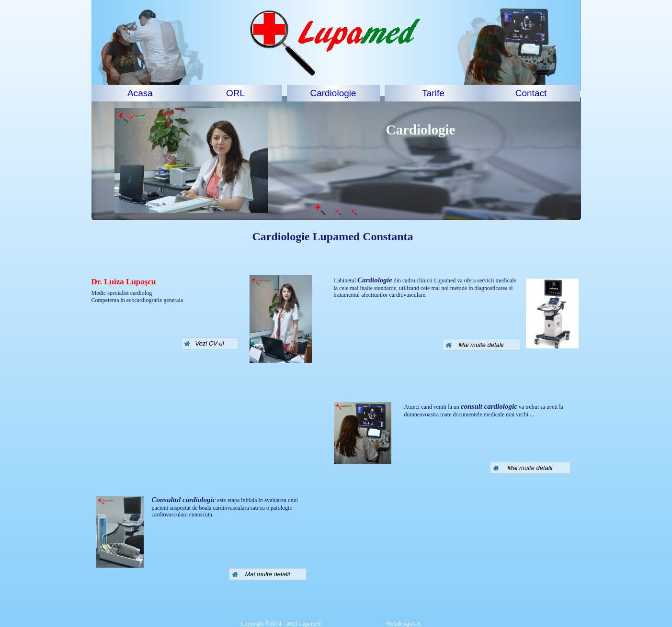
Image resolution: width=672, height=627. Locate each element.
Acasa (140, 93)
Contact (531, 93)
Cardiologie (333, 93)
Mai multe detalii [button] (475, 345)
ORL (235, 93)
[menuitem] (140, 93)
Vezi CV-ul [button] (204, 343)
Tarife (433, 93)
